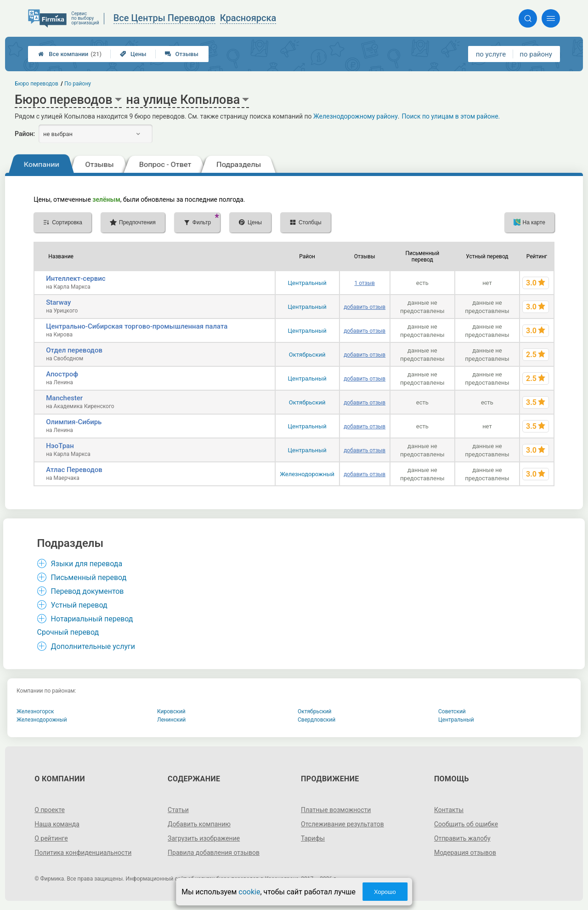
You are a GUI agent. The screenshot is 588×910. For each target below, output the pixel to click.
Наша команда (57, 824)
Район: (25, 134)
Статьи (178, 810)
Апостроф (62, 374)
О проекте (50, 810)
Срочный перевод (68, 632)
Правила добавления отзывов (214, 853)
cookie (249, 892)
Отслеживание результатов (342, 824)
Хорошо (385, 892)
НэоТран (60, 446)
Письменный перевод (89, 577)
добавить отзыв (365, 307)
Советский (452, 711)
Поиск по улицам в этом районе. (451, 116)
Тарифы (313, 838)
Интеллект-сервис (76, 279)
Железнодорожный (307, 474)
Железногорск (35, 711)
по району (536, 54)
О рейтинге (51, 838)
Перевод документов (88, 591)
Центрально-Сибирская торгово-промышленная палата (137, 326)
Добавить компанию (199, 824)
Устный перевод (79, 605)
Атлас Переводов (74, 470)
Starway (58, 302)
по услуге (491, 54)
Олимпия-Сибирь (74, 422)
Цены (133, 54)
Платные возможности (336, 810)
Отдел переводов (74, 350)
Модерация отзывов (465, 853)
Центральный (307, 283)
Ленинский (171, 720)
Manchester (64, 398)
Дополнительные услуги (93, 646)
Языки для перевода (87, 564)
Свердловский (317, 720)
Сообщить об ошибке (466, 824)
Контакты (449, 810)
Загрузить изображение (204, 838)
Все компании (70, 54)
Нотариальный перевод (92, 619)
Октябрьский (307, 355)
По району (78, 84)
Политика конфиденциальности (83, 853)
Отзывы (182, 54)
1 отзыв (364, 283)
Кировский (171, 711)
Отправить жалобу (462, 838)
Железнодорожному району (356, 116)
